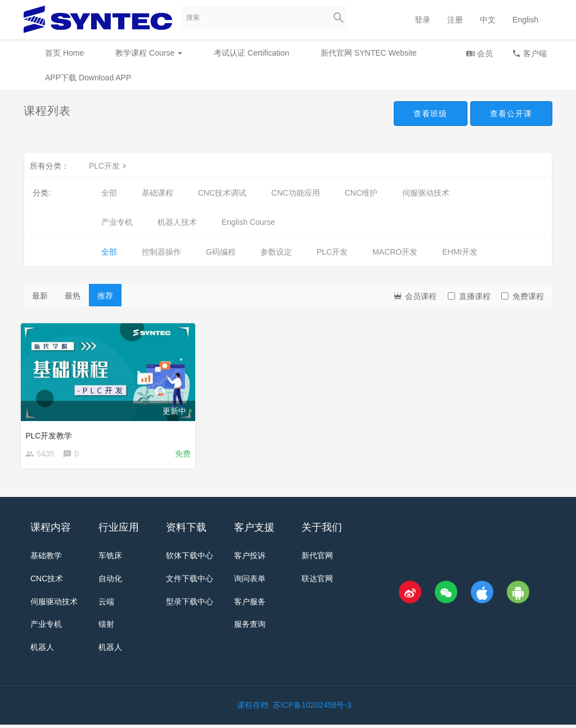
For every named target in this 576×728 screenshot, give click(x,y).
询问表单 (250, 581)
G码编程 (221, 252)
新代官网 (317, 558)
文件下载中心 (190, 581)
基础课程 (157, 193)
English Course (248, 222)
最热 (73, 296)
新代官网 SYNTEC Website (369, 53)
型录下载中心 (190, 604)
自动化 (110, 581)
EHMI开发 (460, 252)
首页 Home (64, 53)
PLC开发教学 (51, 433)
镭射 (106, 627)
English (525, 20)
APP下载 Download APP (88, 78)
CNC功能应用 (295, 193)
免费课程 (523, 296)
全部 (109, 193)
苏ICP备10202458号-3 (312, 708)
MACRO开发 (395, 252)
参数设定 (276, 252)
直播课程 (469, 296)
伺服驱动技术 (426, 193)
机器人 (42, 650)
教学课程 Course (149, 53)
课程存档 (253, 708)
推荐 (105, 296)
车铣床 (110, 558)
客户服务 (250, 604)
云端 (106, 604)
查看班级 (430, 114)
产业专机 (117, 222)
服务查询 (250, 627)
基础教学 (46, 558)
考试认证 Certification (251, 53)
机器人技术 (177, 222)
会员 (479, 53)
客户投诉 (250, 558)
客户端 (529, 53)
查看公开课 (511, 114)
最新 (40, 296)
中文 (488, 20)
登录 (422, 20)
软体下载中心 (190, 558)
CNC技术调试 (222, 193)
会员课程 (415, 295)
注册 (455, 20)
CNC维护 (361, 193)
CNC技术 (47, 581)
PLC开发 (109, 166)
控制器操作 (161, 252)
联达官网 (317, 581)
